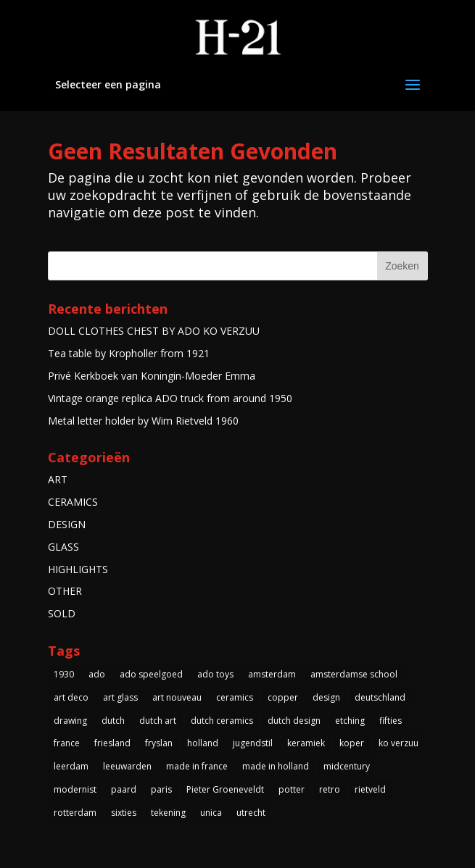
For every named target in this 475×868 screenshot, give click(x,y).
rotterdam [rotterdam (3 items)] (75, 813)
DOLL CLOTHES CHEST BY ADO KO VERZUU (154, 331)
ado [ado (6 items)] (97, 674)
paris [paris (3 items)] (161, 789)
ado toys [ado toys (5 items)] (215, 674)
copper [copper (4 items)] (283, 697)
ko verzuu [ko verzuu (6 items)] (398, 743)
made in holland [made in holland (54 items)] (276, 766)
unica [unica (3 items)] (211, 813)
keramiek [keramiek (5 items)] (306, 743)
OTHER (65, 591)
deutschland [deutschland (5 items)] (380, 697)
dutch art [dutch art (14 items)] (158, 721)
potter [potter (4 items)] (292, 789)
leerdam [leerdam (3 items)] (71, 766)
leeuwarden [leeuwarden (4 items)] (127, 766)
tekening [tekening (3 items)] (168, 813)
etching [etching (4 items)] (350, 721)
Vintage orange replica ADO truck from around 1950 (170, 398)
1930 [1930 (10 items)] (64, 674)
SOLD (62, 613)
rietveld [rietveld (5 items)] (370, 789)
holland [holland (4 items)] (203, 743)
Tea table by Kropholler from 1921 (129, 353)
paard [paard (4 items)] (124, 789)
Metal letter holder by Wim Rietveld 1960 (143, 421)
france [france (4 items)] (67, 743)
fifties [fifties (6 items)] (391, 721)
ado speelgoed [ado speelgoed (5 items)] (151, 674)
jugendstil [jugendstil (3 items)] (253, 743)
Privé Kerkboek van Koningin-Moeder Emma (152, 376)
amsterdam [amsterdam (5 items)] (272, 674)
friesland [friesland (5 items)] (112, 743)
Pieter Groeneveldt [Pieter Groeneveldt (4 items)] (225, 789)
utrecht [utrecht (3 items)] (251, 813)
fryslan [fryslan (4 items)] (159, 743)
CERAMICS (73, 502)
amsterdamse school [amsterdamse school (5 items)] (354, 674)
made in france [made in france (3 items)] (197, 766)
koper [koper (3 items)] (352, 743)
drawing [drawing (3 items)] (70, 721)
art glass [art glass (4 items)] (120, 697)
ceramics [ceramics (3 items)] (235, 697)
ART (58, 479)
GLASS (63, 547)
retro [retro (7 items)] (330, 789)
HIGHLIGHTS (78, 569)
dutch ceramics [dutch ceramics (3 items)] (222, 721)
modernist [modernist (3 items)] (75, 789)
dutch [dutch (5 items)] (113, 721)
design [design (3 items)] (326, 697)
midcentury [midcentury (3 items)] (347, 766)
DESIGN (67, 524)
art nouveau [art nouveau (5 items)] (177, 697)
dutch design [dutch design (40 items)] (294, 721)
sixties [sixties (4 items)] (124, 813)
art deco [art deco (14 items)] (71, 697)
